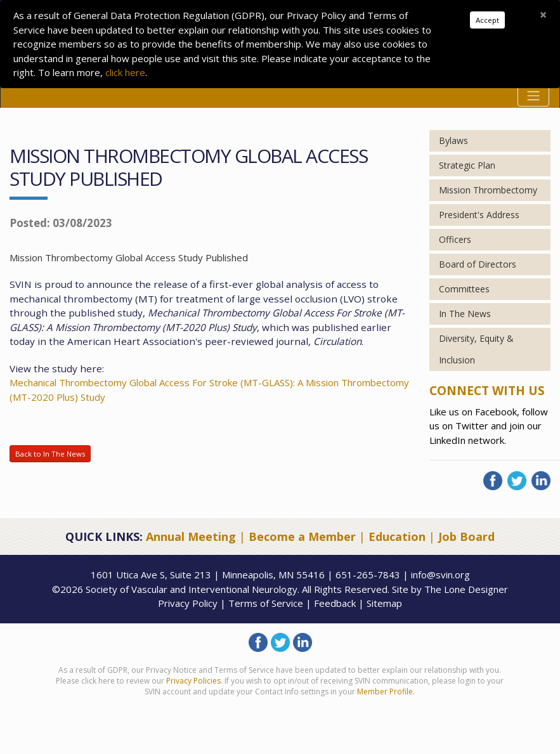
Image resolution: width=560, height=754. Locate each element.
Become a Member (302, 536)
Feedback (335, 603)
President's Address (479, 215)
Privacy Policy (188, 603)
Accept (487, 20)
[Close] (543, 15)
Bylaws (453, 140)
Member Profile (385, 692)
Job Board (466, 536)
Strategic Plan (467, 165)
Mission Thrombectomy (488, 190)
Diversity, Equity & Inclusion (476, 349)
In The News (465, 314)
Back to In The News (50, 454)
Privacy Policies (193, 681)
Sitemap (384, 603)
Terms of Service (266, 603)
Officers (455, 239)
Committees (464, 289)
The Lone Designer (466, 589)
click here (125, 72)
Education (397, 536)
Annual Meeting (191, 536)
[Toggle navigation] (533, 96)
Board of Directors (478, 264)
